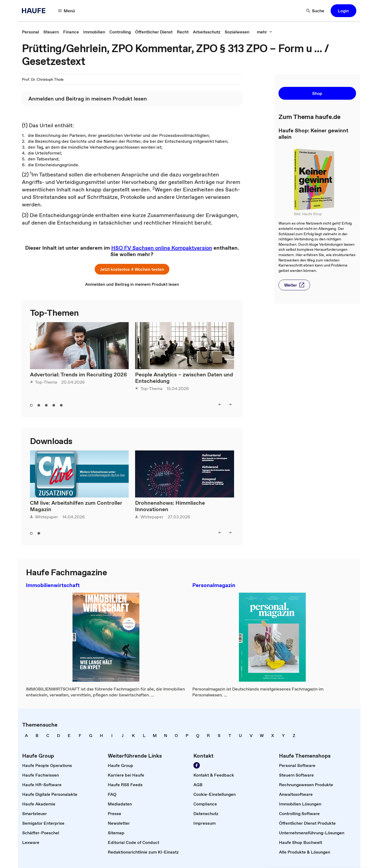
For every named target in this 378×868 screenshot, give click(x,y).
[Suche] (315, 11)
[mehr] (265, 32)
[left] (220, 404)
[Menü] (67, 11)
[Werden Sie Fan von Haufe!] (197, 765)
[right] (230, 404)
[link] (30, 32)
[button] (343, 11)
